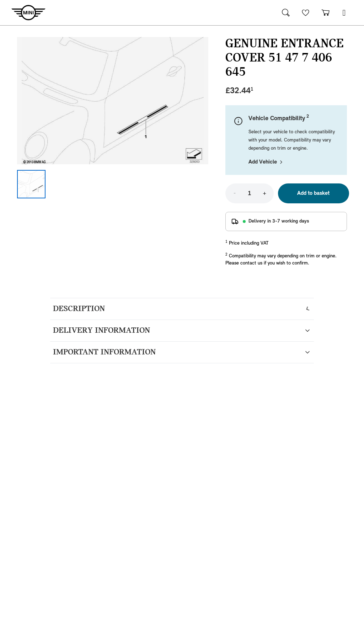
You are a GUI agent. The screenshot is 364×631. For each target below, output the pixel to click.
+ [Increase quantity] (264, 193)
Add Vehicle (266, 162)
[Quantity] (250, 193)
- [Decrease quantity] (235, 193)
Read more (66, 418)
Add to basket (313, 193)
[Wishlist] (306, 13)
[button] (344, 13)
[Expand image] (113, 101)
